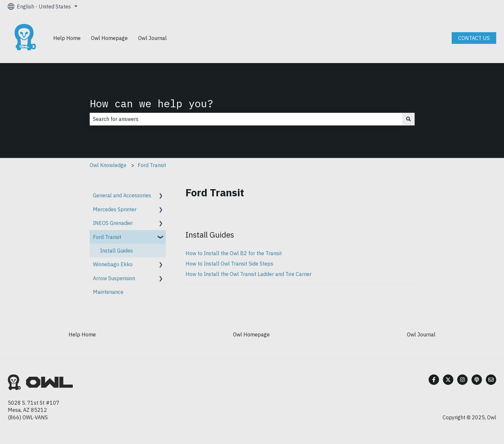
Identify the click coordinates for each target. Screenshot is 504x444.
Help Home (67, 38)
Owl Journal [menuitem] (421, 334)
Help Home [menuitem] (82, 334)
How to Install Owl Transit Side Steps (229, 264)
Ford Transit (152, 165)
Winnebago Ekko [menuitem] (113, 264)
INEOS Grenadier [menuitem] (113, 223)
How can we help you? (151, 103)
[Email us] (491, 380)
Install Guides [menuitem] (116, 251)
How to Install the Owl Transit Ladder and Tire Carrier (249, 274)
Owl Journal (152, 38)
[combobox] (246, 119)
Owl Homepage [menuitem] (251, 334)
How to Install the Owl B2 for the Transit (234, 253)
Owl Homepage (109, 38)
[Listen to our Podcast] (477, 380)
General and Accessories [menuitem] (122, 195)
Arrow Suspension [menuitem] (114, 278)
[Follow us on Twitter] (448, 380)
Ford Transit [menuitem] (107, 237)
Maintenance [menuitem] (108, 292)
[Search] (408, 119)
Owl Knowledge (108, 165)
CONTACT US (474, 38)
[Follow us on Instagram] (462, 380)
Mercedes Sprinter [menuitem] (115, 209)
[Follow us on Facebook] (434, 380)
